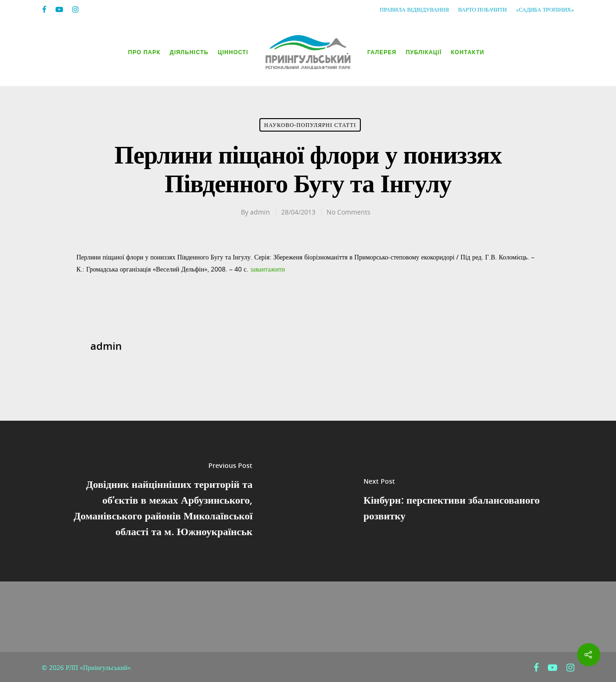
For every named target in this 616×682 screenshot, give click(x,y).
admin (260, 212)
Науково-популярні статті (310, 125)
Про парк (145, 52)
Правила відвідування (414, 9)
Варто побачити (482, 9)
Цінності (233, 52)
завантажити (267, 269)
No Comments (349, 212)
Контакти (468, 52)
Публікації (424, 52)
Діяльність (189, 52)
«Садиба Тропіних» (545, 9)
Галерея (382, 52)
